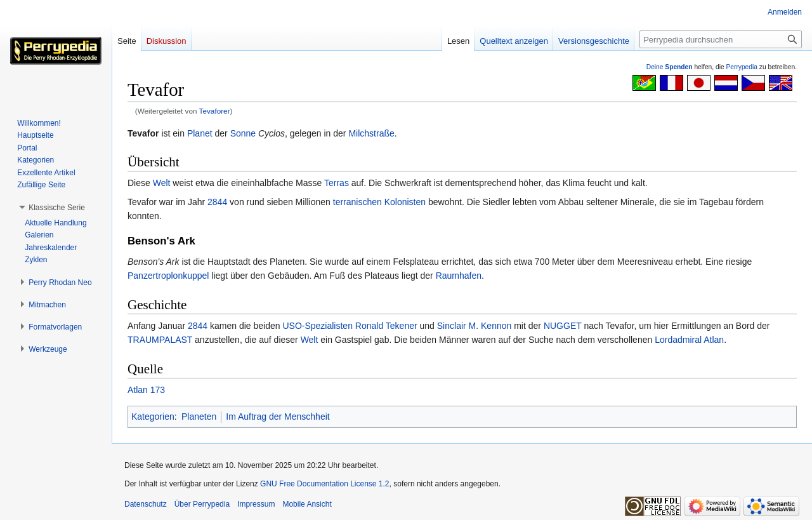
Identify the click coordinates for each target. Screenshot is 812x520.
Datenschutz (146, 504)
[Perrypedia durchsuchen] (721, 39)
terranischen (357, 202)
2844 (217, 202)
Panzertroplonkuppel (168, 276)
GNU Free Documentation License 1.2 (324, 484)
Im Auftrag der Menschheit (278, 417)
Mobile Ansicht (307, 504)
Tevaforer (215, 111)
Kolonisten (405, 202)
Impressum (256, 504)
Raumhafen (459, 276)
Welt (162, 183)
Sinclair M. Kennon (475, 326)
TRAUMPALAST (160, 340)
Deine (670, 67)
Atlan (714, 340)
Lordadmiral (678, 340)
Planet (200, 133)
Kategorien (153, 417)
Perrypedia (742, 67)
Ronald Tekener (386, 326)
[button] (57, 208)
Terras (337, 183)
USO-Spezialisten (318, 326)
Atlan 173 (146, 390)
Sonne (243, 133)
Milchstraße (371, 133)
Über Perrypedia (202, 504)
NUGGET (563, 326)
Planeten (199, 417)
